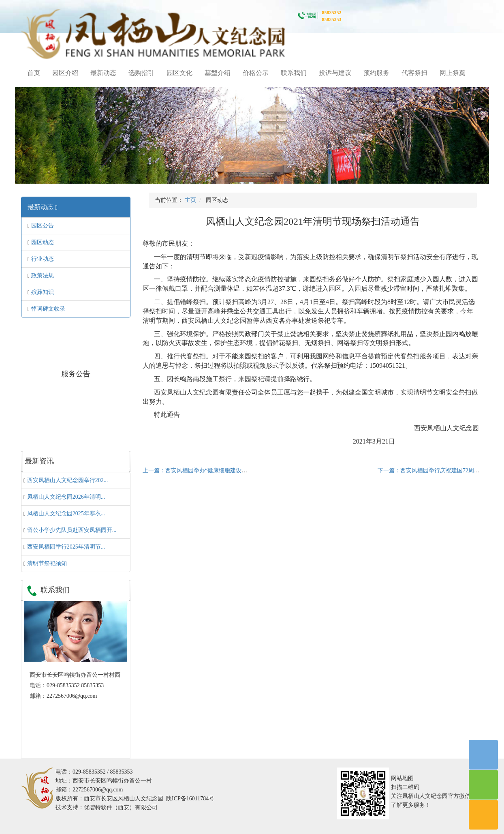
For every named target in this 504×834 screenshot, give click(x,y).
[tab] (76, 207)
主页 (190, 200)
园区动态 (43, 242)
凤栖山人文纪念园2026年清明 (66, 497)
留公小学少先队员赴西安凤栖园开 (72, 530)
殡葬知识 (43, 292)
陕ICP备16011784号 (190, 799)
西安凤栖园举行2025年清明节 (66, 547)
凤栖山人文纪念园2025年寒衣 (66, 513)
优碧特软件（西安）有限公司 (121, 807)
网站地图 (402, 778)
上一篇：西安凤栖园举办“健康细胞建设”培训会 (202, 471)
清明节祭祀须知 (47, 563)
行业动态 (43, 259)
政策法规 (43, 275)
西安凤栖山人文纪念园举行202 (68, 480)
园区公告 (43, 226)
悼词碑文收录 (48, 309)
